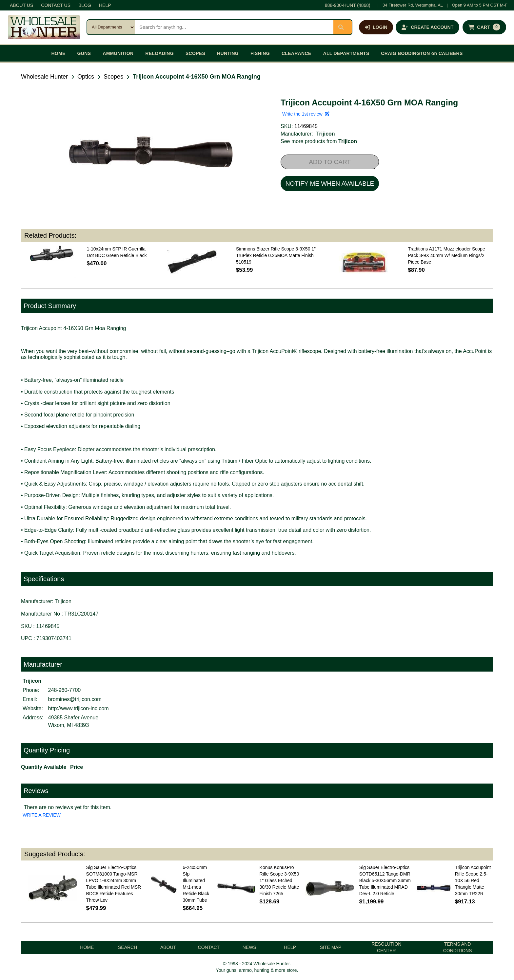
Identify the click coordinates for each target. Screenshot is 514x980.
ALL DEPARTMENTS (346, 53)
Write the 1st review (306, 114)
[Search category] (111, 27)
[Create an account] (427, 27)
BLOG (85, 5)
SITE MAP (331, 947)
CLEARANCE (297, 53)
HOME (58, 53)
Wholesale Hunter (44, 77)
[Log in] (376, 27)
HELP (105, 5)
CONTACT (209, 947)
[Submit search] (343, 27)
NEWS (249, 947)
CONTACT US (56, 5)
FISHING (260, 53)
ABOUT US (21, 5)
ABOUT (168, 947)
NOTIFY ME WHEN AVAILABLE (330, 184)
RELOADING (159, 53)
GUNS (84, 53)
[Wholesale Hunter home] (44, 27)
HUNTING (228, 53)
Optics (86, 77)
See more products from (319, 141)
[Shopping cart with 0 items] (484, 27)
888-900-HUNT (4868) (348, 5)
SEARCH (128, 947)
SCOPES (195, 53)
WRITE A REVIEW (42, 815)
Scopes (113, 77)
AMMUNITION (118, 53)
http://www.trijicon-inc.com (79, 708)
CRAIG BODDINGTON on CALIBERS (422, 53)
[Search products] (234, 27)
